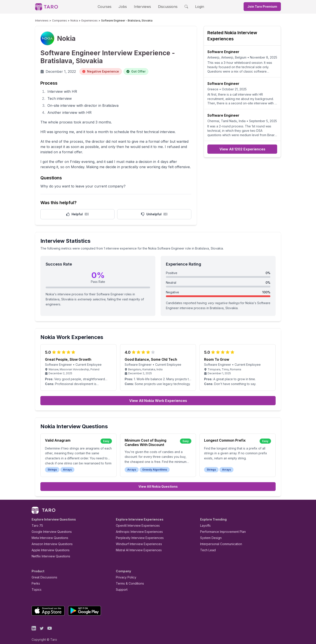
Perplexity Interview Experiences (136, 533)
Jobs (124, 6)
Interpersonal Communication (219, 539)
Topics (36, 585)
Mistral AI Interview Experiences (136, 545)
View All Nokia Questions (158, 482)
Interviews (142, 6)
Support (121, 585)
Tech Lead (206, 545)
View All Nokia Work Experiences (158, 396)
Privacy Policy (125, 572)
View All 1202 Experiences (242, 149)
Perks (35, 579)
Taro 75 (36, 521)
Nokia (68, 21)
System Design (209, 533)
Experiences (81, 21)
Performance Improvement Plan (220, 527)
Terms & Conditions (128, 579)
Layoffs (205, 521)
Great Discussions (43, 572)
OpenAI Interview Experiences (135, 521)
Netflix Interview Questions (49, 551)
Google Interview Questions (49, 527)
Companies (55, 21)
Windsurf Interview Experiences (136, 539)
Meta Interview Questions (48, 533)
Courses (108, 6)
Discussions (164, 6)
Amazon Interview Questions (50, 539)
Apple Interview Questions (48, 545)
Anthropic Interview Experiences (136, 527)
